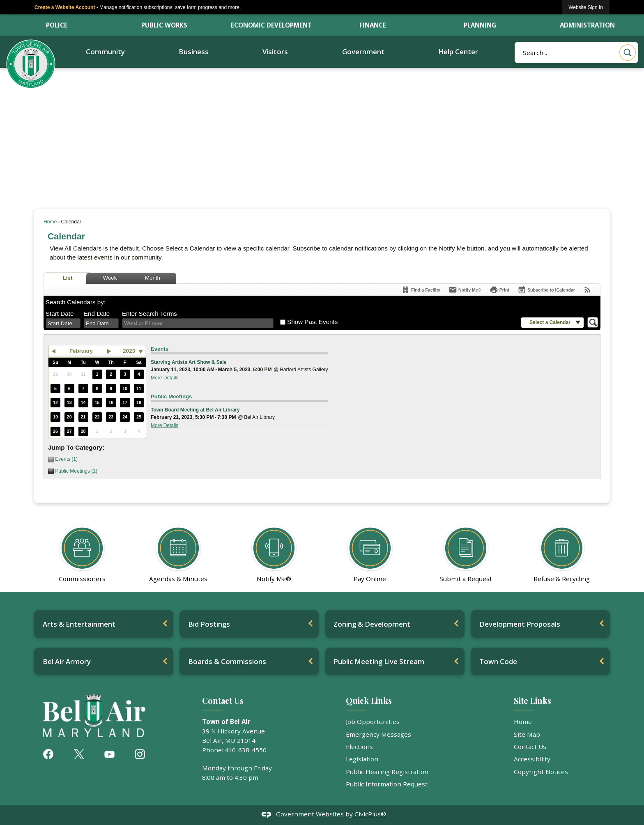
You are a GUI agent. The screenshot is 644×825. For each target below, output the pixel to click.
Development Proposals (520, 624)
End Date (97, 314)
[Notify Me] (465, 290)
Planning (480, 25)
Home (50, 222)
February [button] (81, 351)
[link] (586, 7)
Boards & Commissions (227, 661)
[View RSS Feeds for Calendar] (588, 290)
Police (57, 25)
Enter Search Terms (149, 314)
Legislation (362, 759)
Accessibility (532, 759)
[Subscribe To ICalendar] (546, 290)
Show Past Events (312, 322)
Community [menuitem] (105, 52)
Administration (587, 25)
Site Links (532, 701)
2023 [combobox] (129, 351)
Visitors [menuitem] (275, 52)
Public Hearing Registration (387, 772)
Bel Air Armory (67, 661)
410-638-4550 (246, 750)
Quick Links (369, 701)
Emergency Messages (378, 734)
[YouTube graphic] (109, 754)
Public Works (164, 25)
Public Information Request (387, 784)
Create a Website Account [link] (65, 7)
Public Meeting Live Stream (379, 661)
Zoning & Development (372, 624)
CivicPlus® (370, 814)
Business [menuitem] (194, 52)
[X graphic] (79, 754)
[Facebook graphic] (48, 754)
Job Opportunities (373, 722)
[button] (628, 53)
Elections (359, 747)
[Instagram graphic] (140, 754)
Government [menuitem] (363, 52)
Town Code (498, 661)
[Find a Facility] (421, 290)
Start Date (60, 314)
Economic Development (271, 25)
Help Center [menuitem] (458, 52)
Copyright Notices (541, 772)
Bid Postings (209, 624)
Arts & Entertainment (79, 624)
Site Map (527, 734)
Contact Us (530, 747)
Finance (373, 25)
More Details (164, 378)
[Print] (499, 290)
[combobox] (63, 323)
